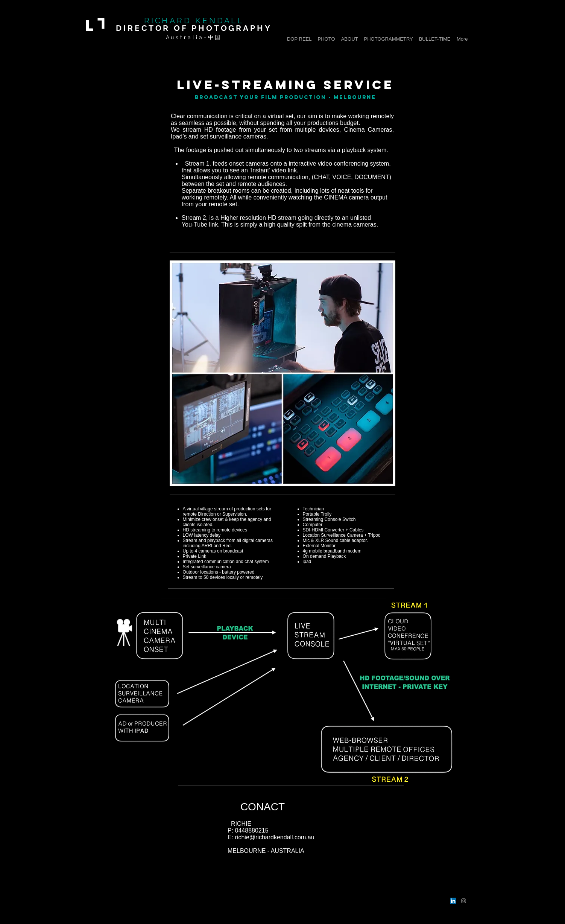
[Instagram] (464, 901)
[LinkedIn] (453, 901)
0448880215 (252, 830)
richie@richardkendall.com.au (275, 837)
